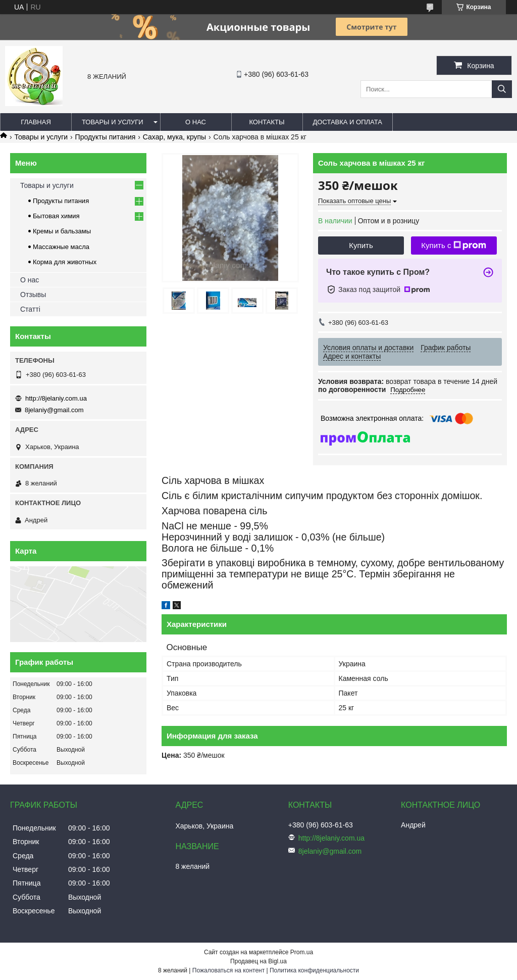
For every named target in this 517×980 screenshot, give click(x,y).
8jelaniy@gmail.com (54, 410)
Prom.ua (302, 952)
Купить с (454, 246)
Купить (361, 245)
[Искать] (502, 89)
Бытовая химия (56, 216)
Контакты (267, 122)
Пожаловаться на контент (228, 970)
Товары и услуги (113, 122)
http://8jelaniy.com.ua (56, 398)
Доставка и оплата (348, 122)
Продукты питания (106, 137)
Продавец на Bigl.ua (258, 961)
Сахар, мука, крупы (174, 137)
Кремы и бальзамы (62, 231)
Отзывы (33, 295)
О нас (196, 122)
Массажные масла (61, 247)
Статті (30, 309)
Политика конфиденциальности (314, 970)
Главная (36, 122)
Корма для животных (65, 262)
